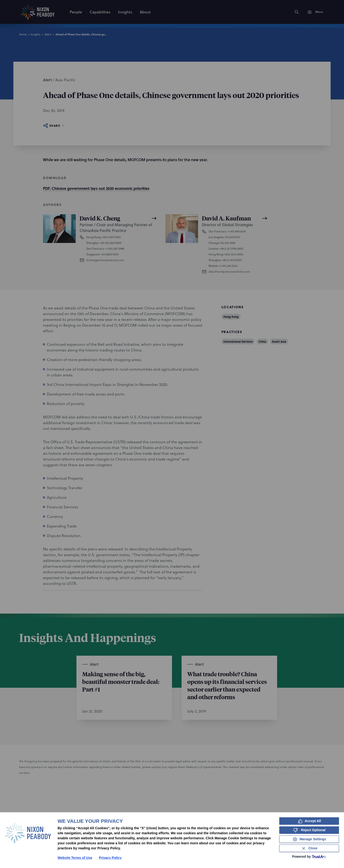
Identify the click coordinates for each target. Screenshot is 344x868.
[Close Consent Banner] (309, 848)
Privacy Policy (110, 858)
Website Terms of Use (75, 858)
